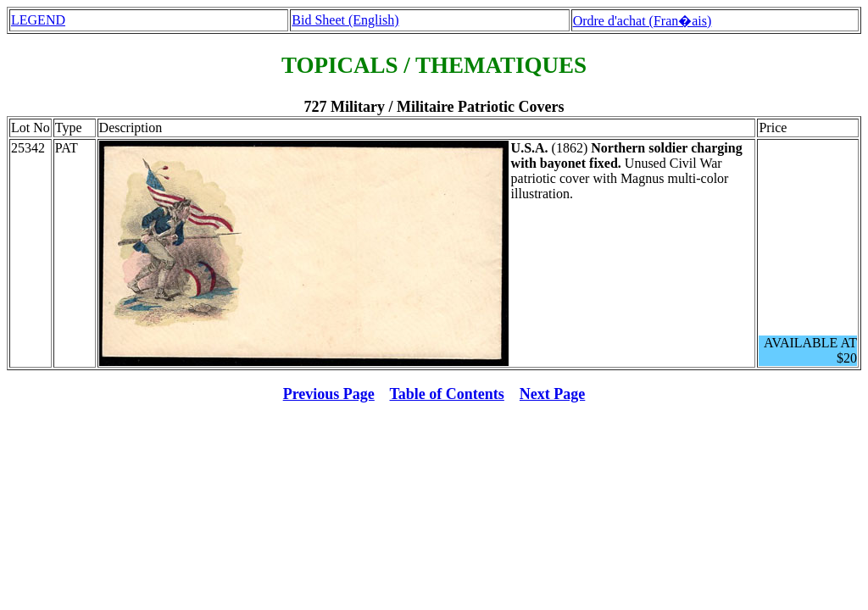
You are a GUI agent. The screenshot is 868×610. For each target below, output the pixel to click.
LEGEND (38, 20)
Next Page (552, 394)
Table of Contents (447, 394)
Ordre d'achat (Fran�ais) (643, 21)
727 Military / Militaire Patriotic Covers (434, 107)
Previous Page (329, 394)
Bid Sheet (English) (345, 20)
